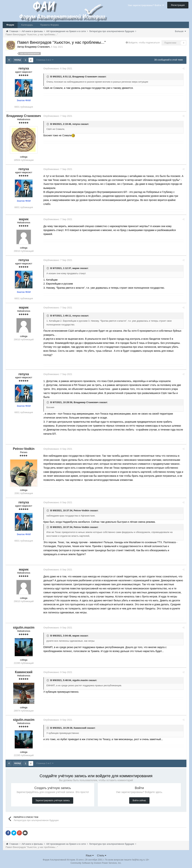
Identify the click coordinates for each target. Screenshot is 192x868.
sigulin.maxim (81, 680)
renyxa (77, 124)
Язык (90, 855)
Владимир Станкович (86, 76)
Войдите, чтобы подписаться (144, 43)
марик (77, 268)
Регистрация (178, 5)
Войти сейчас (139, 800)
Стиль (102, 855)
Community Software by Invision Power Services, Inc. (96, 863)
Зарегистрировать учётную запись (53, 800)
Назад (17, 60)
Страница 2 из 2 (45, 60)
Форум (10, 25)
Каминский (81, 728)
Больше (180, 31)
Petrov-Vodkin (82, 510)
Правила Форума (49, 25)
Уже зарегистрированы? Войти (146, 5)
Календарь (27, 25)
